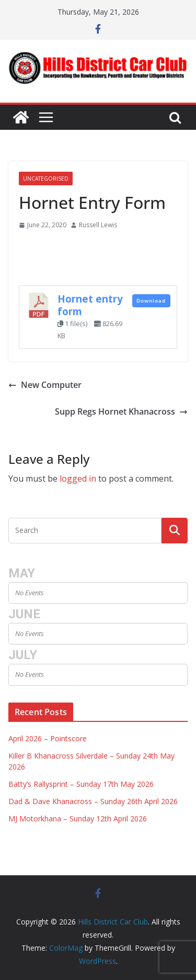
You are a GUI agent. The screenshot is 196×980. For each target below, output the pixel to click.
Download (151, 300)
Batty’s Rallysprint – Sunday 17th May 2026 (81, 784)
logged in (78, 478)
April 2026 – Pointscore (48, 738)
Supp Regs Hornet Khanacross (121, 411)
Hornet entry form (90, 305)
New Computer (45, 385)
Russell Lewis (98, 225)
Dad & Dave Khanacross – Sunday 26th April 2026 (93, 801)
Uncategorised (46, 179)
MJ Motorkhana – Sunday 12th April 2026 (78, 818)
